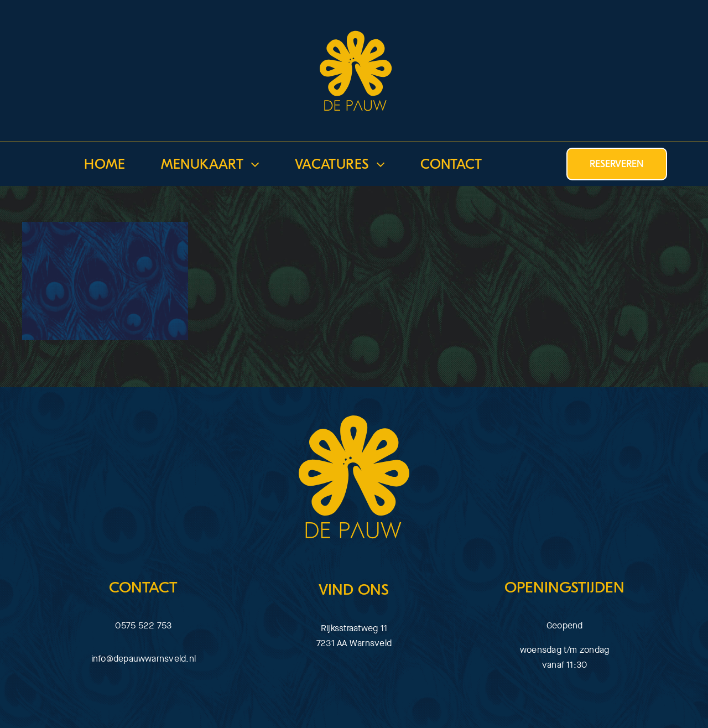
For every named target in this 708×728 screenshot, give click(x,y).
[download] (354, 22)
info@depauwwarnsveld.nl (144, 659)
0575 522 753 (143, 625)
